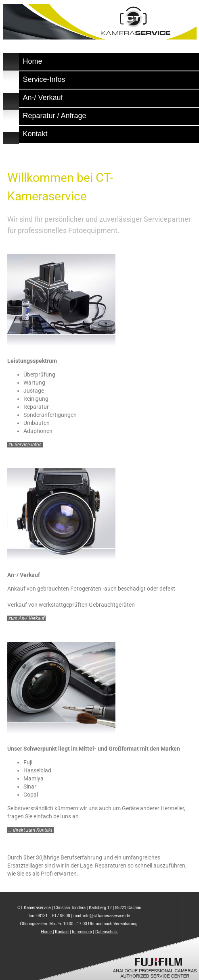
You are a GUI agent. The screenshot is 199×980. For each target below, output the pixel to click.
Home (47, 932)
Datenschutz (107, 932)
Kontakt (62, 932)
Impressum (82, 932)
